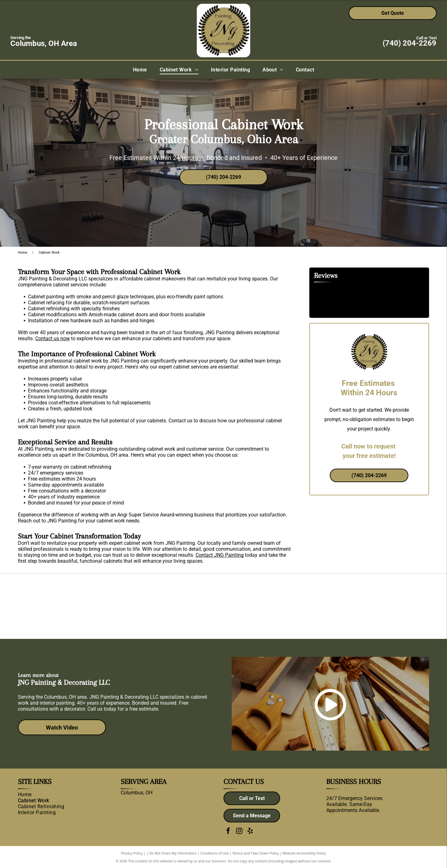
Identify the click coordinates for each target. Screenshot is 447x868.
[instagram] (239, 832)
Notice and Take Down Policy (256, 853)
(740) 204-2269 (409, 43)
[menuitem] (140, 70)
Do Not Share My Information (173, 853)
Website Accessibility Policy (304, 853)
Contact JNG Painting (220, 555)
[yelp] (250, 832)
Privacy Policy (132, 853)
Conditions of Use (215, 853)
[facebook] (228, 832)
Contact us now (52, 338)
